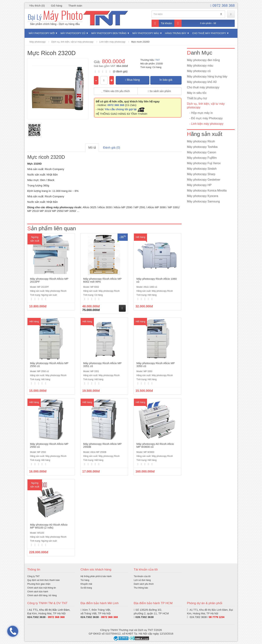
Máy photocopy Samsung (204, 201)
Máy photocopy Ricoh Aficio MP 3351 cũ (102, 365)
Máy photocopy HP (199, 185)
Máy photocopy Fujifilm (202, 158)
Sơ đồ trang (86, 588)
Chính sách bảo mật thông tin (42, 588)
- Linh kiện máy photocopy (205, 124)
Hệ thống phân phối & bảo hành (96, 576)
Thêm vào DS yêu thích (116, 91)
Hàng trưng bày (176, 33)
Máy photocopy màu (146, 33)
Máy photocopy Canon (202, 152)
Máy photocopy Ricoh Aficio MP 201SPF (49, 280)
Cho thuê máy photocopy (209, 33)
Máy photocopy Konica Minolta (207, 191)
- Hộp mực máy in (200, 113)
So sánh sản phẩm (159, 91)
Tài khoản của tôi (142, 576)
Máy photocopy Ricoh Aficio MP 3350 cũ (156, 365)
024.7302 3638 (36, 617)
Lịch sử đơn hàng (142, 580)
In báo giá (166, 80)
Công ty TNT (33, 576)
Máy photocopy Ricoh (201, 141)
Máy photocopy (37, 42)
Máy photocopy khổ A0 (202, 82)
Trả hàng (85, 580)
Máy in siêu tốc (197, 93)
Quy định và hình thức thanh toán (43, 580)
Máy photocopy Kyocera (203, 196)
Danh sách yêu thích (144, 584)
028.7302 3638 (144, 617)
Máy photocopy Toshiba (202, 147)
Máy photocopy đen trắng (109, 33)
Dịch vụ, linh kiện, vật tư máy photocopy (72, 42)
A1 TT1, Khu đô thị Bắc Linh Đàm (49, 610)
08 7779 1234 (217, 617)
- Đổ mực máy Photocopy (205, 118)
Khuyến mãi (86, 584)
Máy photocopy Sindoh (202, 169)
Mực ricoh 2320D (140, 42)
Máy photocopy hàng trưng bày (207, 76)
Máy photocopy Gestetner (204, 180)
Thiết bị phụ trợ (197, 98)
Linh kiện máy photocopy (112, 42)
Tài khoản (162, 23)
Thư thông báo (141, 588)
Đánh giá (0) (112, 148)
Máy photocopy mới (42, 33)
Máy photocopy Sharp (201, 174)
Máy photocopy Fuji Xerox (204, 163)
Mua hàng (133, 80)
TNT (157, 60)
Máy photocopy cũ (73, 33)
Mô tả (92, 148)
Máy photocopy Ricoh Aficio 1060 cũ (157, 280)
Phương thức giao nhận (39, 584)
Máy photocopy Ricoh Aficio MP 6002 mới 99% (102, 280)
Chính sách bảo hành (38, 592)
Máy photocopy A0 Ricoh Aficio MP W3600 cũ (155, 445)
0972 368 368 (223, 5)
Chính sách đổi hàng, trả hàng (42, 595)
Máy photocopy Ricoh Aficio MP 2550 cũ (49, 365)
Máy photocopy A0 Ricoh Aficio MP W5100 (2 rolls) (49, 526)
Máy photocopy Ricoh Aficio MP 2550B (102, 445)
